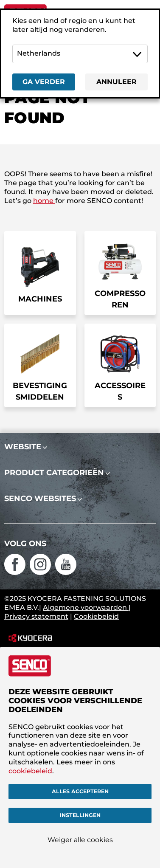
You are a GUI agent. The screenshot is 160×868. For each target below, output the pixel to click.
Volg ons (25, 544)
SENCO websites (40, 499)
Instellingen (80, 815)
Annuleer (116, 82)
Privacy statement (36, 616)
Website (23, 447)
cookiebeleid (30, 771)
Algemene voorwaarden (86, 607)
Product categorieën (54, 473)
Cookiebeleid (96, 616)
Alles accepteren (80, 791)
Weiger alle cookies (80, 840)
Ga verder (44, 82)
